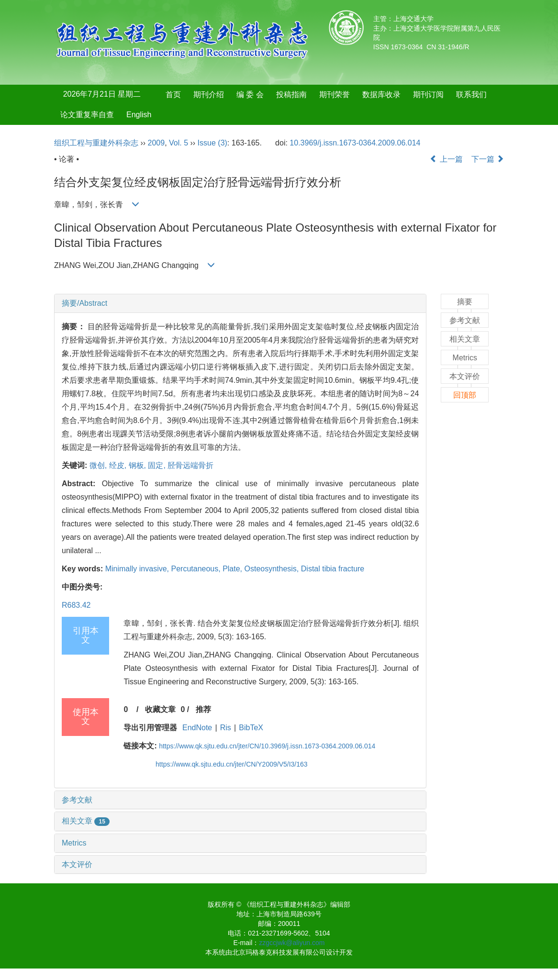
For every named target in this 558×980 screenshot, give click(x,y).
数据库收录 (381, 95)
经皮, (119, 465)
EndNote (197, 728)
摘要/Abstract (84, 303)
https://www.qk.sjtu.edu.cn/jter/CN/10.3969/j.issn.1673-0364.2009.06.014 (267, 746)
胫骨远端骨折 (190, 465)
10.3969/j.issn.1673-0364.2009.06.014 (355, 143)
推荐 (203, 709)
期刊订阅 (428, 95)
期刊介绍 (209, 95)
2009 (156, 143)
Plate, (233, 569)
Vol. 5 (179, 143)
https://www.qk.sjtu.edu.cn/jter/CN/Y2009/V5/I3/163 (232, 764)
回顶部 (465, 395)
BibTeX (251, 728)
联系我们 (471, 95)
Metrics (74, 843)
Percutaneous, (197, 569)
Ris (226, 728)
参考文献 (77, 800)
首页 (173, 95)
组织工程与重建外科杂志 (96, 143)
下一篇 (488, 159)
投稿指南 (291, 95)
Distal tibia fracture (333, 569)
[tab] (240, 303)
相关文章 (86, 821)
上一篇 (446, 159)
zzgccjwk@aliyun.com (292, 943)
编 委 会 (250, 95)
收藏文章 (160, 709)
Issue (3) (212, 143)
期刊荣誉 (335, 95)
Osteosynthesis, (272, 569)
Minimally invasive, (138, 569)
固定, (158, 465)
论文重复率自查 (87, 115)
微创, (99, 465)
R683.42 (76, 605)
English (139, 115)
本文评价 (77, 864)
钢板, (139, 465)
